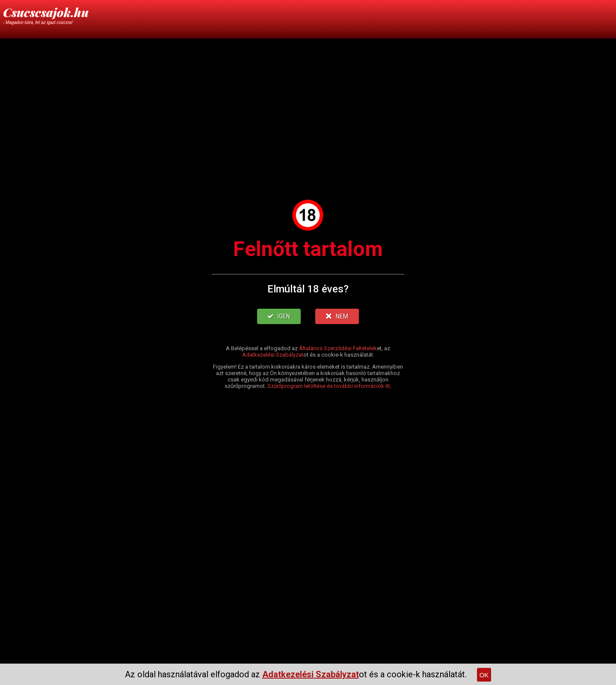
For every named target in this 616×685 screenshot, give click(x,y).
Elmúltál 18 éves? (308, 289)
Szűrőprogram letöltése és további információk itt (329, 386)
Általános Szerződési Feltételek (338, 348)
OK (484, 675)
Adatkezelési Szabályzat (273, 355)
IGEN (279, 316)
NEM (337, 316)
